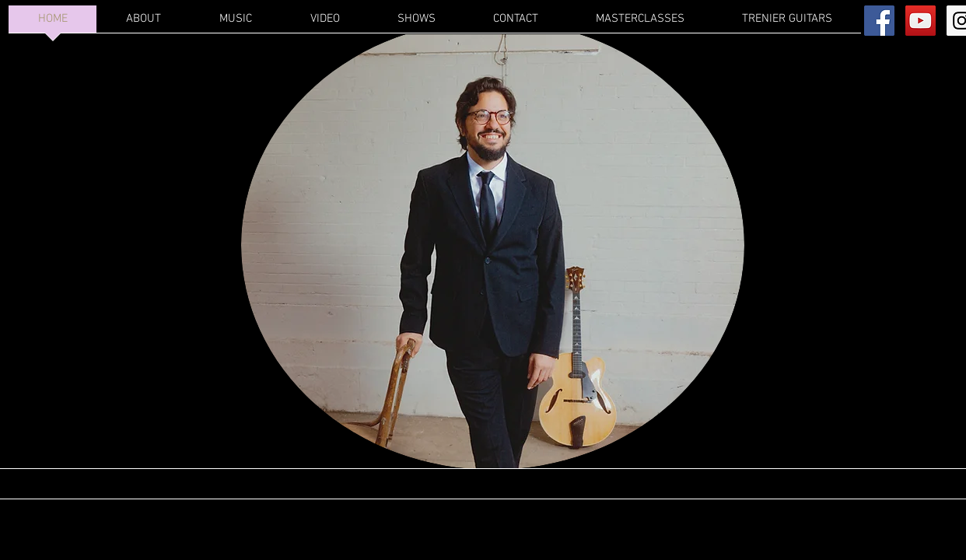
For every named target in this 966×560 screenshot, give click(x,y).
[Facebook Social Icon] (879, 21)
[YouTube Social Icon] (920, 21)
